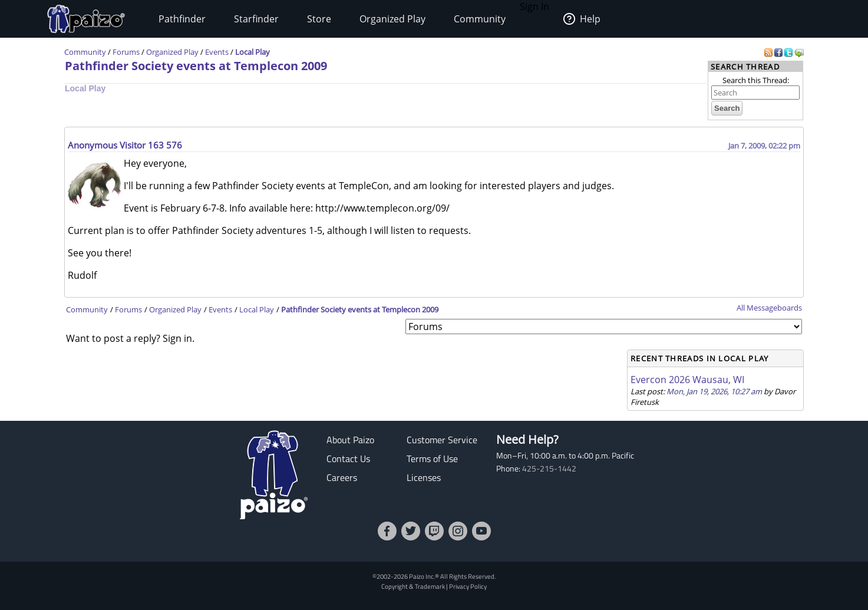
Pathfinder (182, 19)
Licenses (424, 477)
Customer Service (442, 440)
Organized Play (392, 19)
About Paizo (350, 440)
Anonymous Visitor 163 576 (125, 145)
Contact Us (348, 459)
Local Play (253, 52)
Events (217, 52)
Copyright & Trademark (413, 586)
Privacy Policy (468, 586)
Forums (126, 52)
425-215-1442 (549, 469)
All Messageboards (769, 308)
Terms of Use (432, 459)
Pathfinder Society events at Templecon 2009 (196, 66)
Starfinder (256, 19)
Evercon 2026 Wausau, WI (687, 380)
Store (319, 19)
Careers (342, 477)
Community (480, 19)
